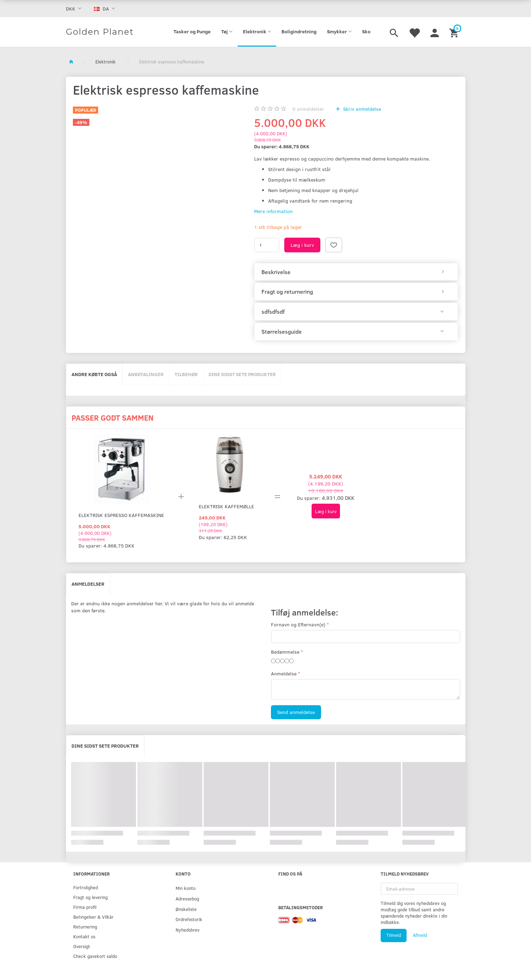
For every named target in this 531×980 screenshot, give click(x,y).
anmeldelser (308, 109)
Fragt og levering (90, 897)
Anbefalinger (146, 374)
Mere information (273, 211)
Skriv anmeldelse (361, 109)
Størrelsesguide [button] (282, 332)
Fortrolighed (86, 887)
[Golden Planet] (100, 32)
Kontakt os (84, 936)
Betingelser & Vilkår (93, 917)
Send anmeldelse (296, 712)
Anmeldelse (284, 673)
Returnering (85, 927)
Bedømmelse (285, 652)
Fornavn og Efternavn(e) (298, 624)
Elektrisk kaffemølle (226, 506)
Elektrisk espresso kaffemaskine (121, 515)
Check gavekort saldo (95, 956)
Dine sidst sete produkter (242, 374)
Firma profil (85, 907)
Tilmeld (394, 935)
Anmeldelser (88, 584)
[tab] (356, 272)
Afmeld (420, 935)
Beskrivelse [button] (276, 272)
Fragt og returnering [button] (287, 292)
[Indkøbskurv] (455, 32)
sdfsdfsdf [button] (273, 312)
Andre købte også (94, 374)
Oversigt (82, 946)
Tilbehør (186, 374)
